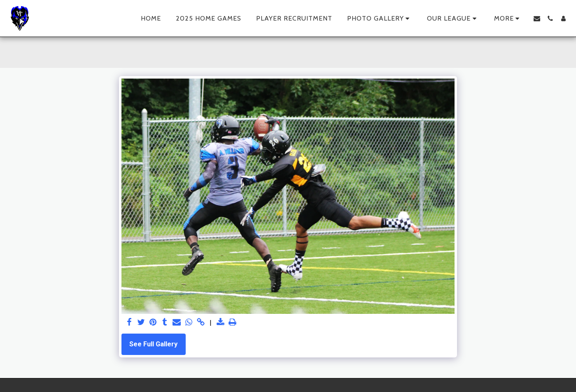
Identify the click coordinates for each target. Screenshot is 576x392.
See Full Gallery (153, 344)
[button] (380, 19)
